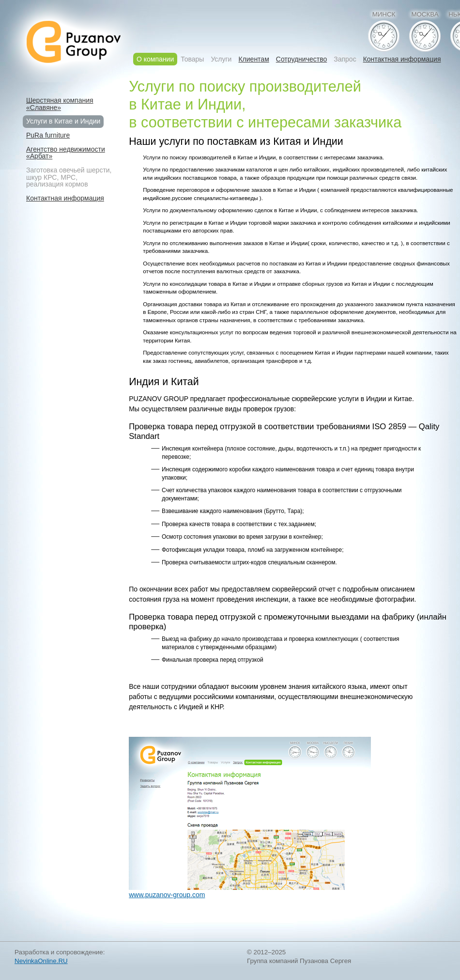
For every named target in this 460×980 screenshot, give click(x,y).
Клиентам (253, 59)
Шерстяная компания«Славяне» (60, 104)
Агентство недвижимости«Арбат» (66, 153)
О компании (155, 59)
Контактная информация (402, 59)
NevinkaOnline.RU (41, 961)
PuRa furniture (48, 135)
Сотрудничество (301, 59)
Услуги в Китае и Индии (63, 121)
